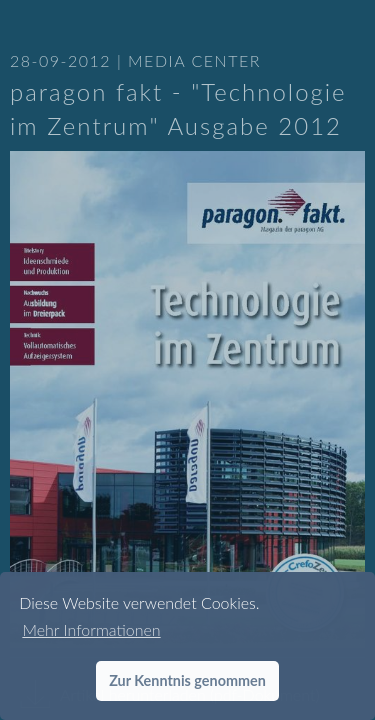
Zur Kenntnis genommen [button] (187, 680)
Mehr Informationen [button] (91, 629)
